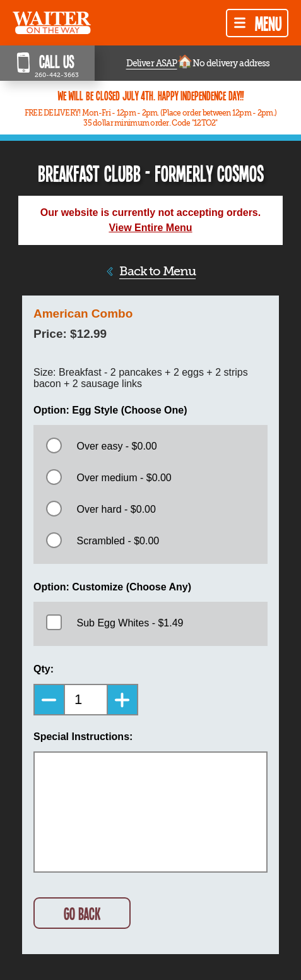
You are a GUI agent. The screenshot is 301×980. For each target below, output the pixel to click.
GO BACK (82, 913)
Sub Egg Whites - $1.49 (130, 623)
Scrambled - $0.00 (118, 541)
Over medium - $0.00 (124, 478)
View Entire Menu (150, 228)
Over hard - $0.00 (116, 509)
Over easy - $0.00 (116, 446)
